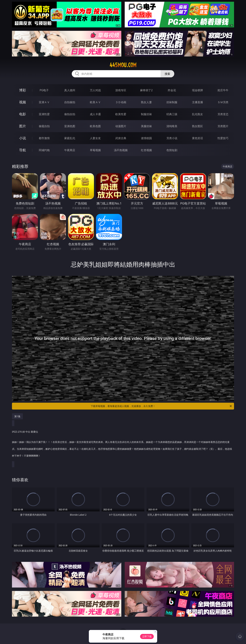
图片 (23, 126)
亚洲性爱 (44, 114)
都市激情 (44, 138)
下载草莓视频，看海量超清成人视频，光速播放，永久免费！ (162, 406)
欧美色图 (95, 126)
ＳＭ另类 (223, 102)
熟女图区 (197, 126)
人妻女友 (95, 138)
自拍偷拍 (70, 102)
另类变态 (223, 114)
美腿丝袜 (146, 126)
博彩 (23, 90)
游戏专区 (121, 90)
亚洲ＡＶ (44, 102)
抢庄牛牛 (223, 90)
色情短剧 (172, 150)
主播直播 (197, 102)
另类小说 (172, 138)
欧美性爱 (121, 114)
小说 (23, 138)
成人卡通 (95, 114)
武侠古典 (121, 138)
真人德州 (70, 90)
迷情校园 (146, 138)
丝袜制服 (172, 102)
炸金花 (172, 90)
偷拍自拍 (70, 114)
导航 (23, 150)
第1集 (17, 416)
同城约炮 (44, 150)
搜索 (167, 74)
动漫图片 (121, 126)
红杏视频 (146, 150)
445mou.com (123, 65)
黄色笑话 (197, 138)
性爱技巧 (223, 138)
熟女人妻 (146, 102)
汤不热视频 (121, 150)
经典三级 (172, 114)
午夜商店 (70, 150)
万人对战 (95, 90)
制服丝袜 (146, 114)
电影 (23, 114)
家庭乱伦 (70, 138)
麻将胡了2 (146, 90)
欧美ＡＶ (95, 102)
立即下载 (147, 636)
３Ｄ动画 (121, 102)
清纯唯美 (172, 126)
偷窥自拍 (44, 126)
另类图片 (223, 126)
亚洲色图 (70, 126)
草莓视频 (95, 150)
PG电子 (44, 90)
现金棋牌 (197, 90)
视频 (23, 102)
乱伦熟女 (197, 114)
